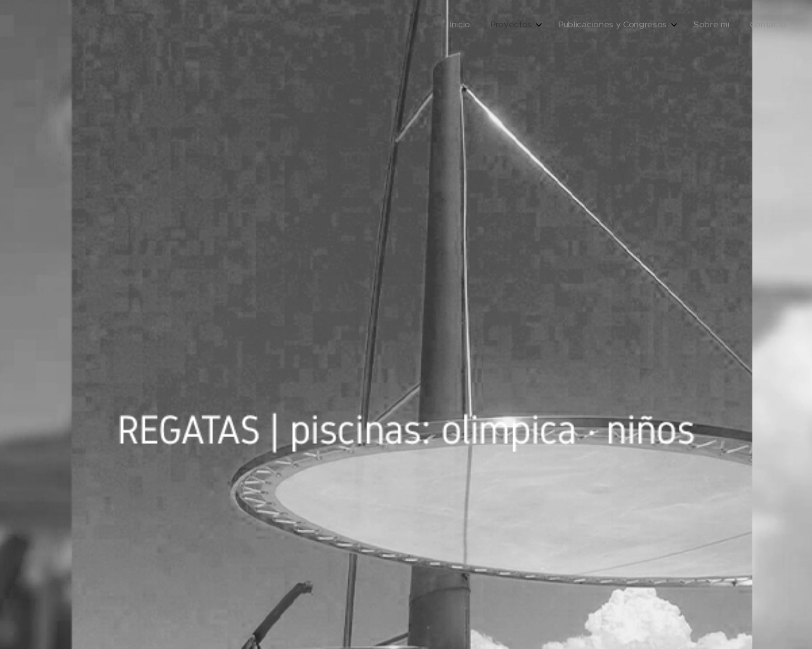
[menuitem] (696, 26)
